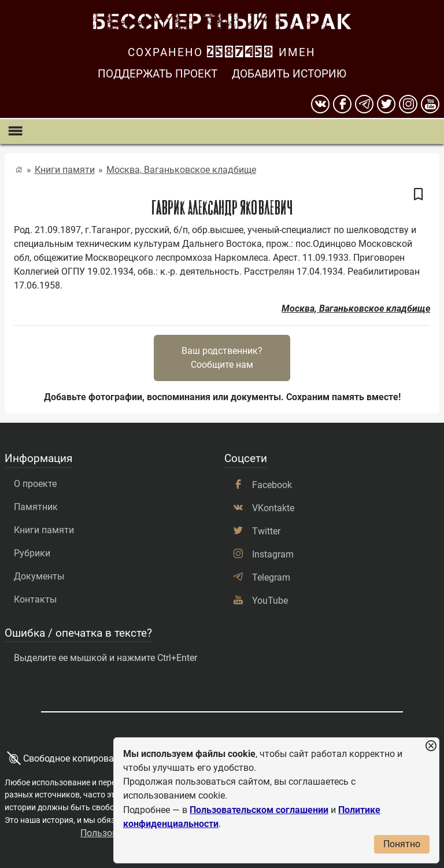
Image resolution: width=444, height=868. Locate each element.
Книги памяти (65, 170)
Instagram (273, 554)
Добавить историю (289, 74)
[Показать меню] (15, 132)
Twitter (266, 531)
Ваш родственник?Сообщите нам (222, 358)
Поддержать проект (158, 74)
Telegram (271, 577)
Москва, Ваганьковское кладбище (181, 170)
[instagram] (408, 104)
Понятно (402, 844)
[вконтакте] (320, 104)
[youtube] (430, 104)
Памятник (36, 507)
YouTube (270, 601)
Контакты (35, 599)
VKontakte (273, 508)
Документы (39, 576)
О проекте (35, 484)
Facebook (272, 485)
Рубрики (32, 553)
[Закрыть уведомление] (431, 746)
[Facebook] (342, 104)
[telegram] (364, 104)
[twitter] (386, 104)
